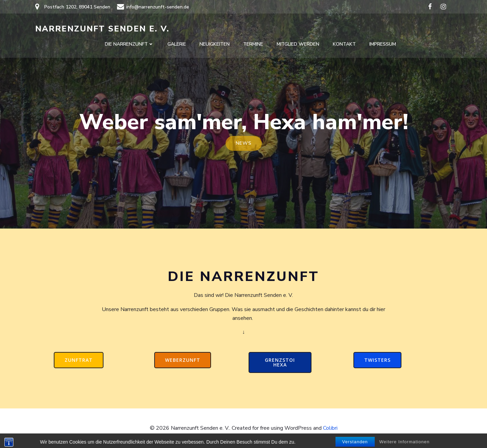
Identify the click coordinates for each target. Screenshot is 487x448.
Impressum (383, 44)
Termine (253, 44)
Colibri (330, 428)
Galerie (177, 44)
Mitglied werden (298, 44)
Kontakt (344, 44)
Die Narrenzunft (129, 44)
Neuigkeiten (215, 44)
